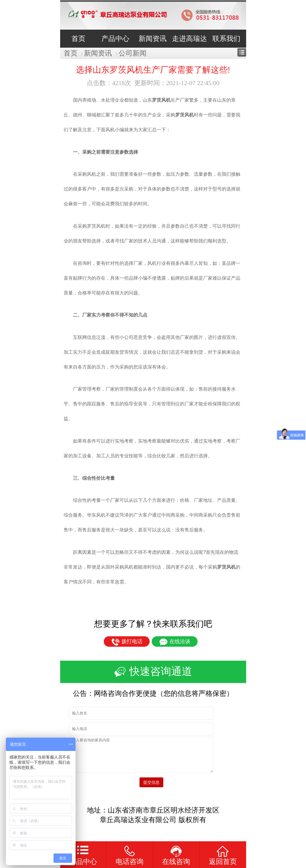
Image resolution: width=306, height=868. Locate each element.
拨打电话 (127, 642)
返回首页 (223, 862)
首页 (71, 53)
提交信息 (153, 782)
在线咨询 (176, 862)
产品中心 (83, 862)
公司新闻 (133, 53)
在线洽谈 (175, 642)
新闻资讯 (98, 53)
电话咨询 (130, 862)
